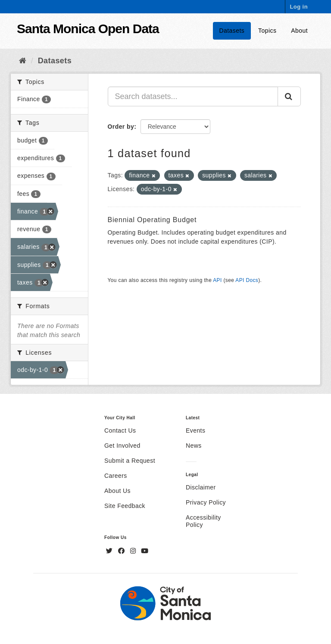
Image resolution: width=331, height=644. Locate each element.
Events (195, 430)
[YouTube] (145, 551)
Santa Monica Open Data (88, 29)
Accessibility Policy (203, 521)
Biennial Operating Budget (152, 220)
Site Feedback (125, 506)
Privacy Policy (206, 502)
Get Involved (122, 446)
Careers (116, 476)
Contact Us (120, 430)
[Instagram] (134, 551)
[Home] (23, 61)
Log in (299, 7)
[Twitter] (110, 551)
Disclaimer (201, 487)
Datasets (232, 31)
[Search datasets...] (193, 96)
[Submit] (289, 96)
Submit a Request (130, 461)
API (217, 280)
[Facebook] (122, 551)
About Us (117, 491)
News (194, 446)
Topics (267, 31)
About (299, 31)
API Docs (247, 280)
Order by (121, 127)
